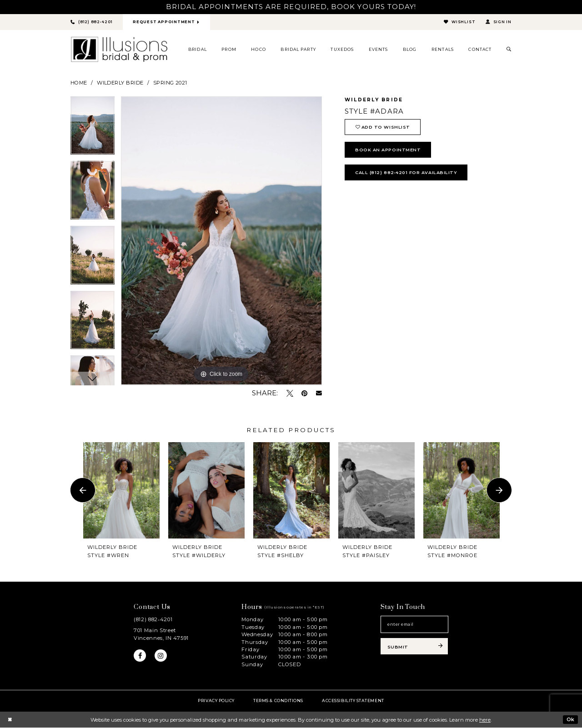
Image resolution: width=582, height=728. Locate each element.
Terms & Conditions (278, 701)
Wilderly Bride (120, 83)
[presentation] (121, 491)
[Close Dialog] (10, 720)
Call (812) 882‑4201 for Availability (407, 174)
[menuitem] (198, 50)
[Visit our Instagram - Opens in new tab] (161, 656)
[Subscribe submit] (414, 647)
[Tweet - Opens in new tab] (290, 393)
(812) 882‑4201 (153, 620)
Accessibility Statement (353, 701)
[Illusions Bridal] (119, 50)
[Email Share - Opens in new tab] (319, 394)
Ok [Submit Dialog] (570, 719)
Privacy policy (216, 701)
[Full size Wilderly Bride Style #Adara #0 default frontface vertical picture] (221, 241)
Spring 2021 (170, 83)
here (485, 720)
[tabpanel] (93, 129)
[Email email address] (414, 625)
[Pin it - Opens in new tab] (304, 393)
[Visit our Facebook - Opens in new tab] (140, 656)
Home (79, 83)
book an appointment (388, 151)
